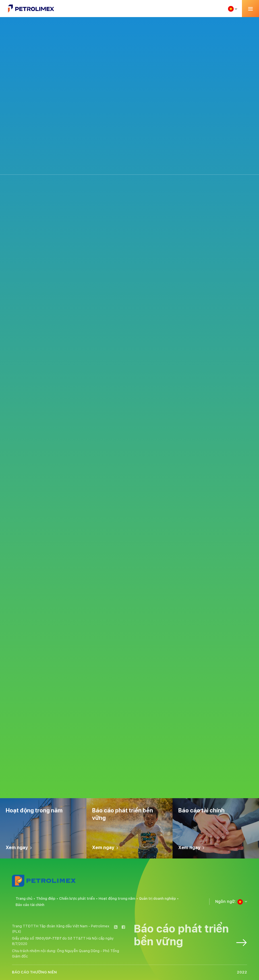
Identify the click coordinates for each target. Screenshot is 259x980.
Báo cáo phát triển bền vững (190, 935)
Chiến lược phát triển (77, 899)
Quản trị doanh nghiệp (158, 899)
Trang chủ (24, 899)
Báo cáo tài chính (30, 905)
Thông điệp (46, 899)
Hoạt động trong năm (117, 899)
